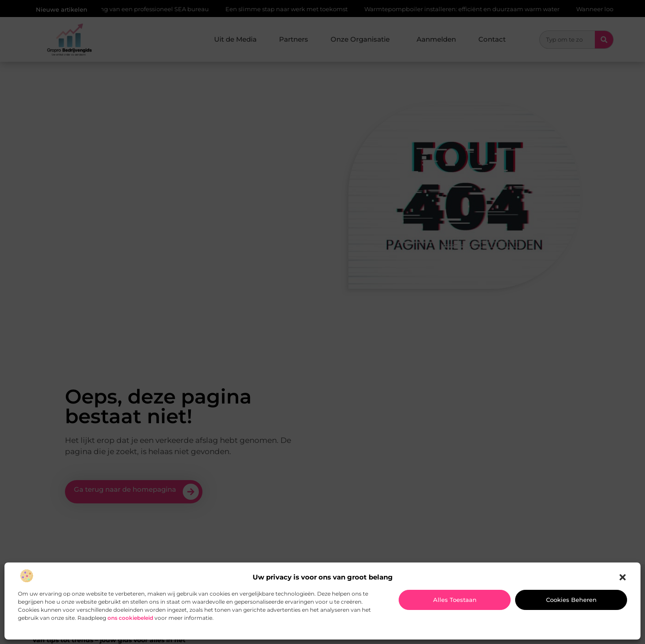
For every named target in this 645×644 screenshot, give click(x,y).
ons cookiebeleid (130, 618)
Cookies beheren (571, 600)
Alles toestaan (455, 600)
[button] (623, 577)
